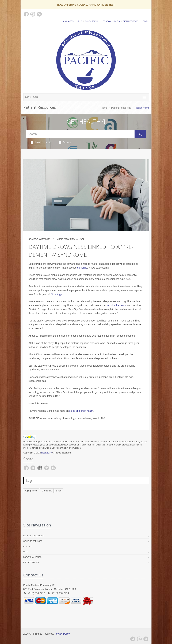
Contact (28, 546)
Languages (67, 21)
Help (79, 21)
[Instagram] (139, 639)
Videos (65, 142)
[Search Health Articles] (80, 134)
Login (144, 21)
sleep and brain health (81, 411)
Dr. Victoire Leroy (116, 305)
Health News (41, 142)
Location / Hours (110, 21)
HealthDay (46, 453)
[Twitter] (146, 639)
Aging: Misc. (31, 491)
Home (104, 108)
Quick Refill (92, 21)
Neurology (56, 294)
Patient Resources (121, 108)
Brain (59, 491)
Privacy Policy (31, 562)
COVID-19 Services (33, 541)
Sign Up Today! (131, 21)
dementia (82, 268)
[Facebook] (133, 639)
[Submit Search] (140, 134)
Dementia (47, 491)
